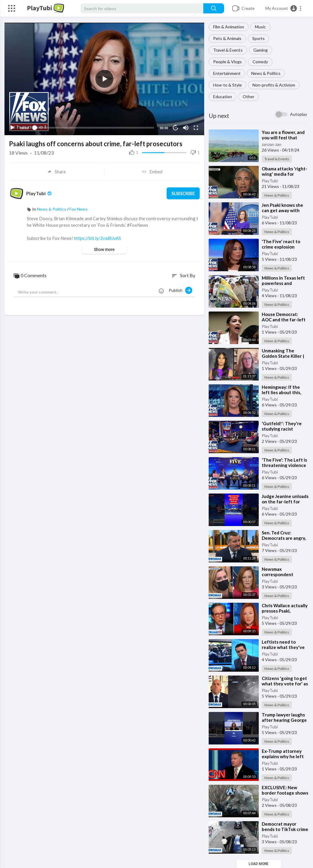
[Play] (12, 128)
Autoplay (299, 114)
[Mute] (186, 128)
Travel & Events (228, 50)
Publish (180, 290)
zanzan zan (272, 144)
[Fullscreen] (196, 128)
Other (248, 97)
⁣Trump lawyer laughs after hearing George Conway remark (284, 720)
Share (56, 172)
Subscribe (183, 193)
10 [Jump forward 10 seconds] (176, 128)
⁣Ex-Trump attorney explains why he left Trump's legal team (283, 756)
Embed (152, 172)
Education (223, 97)
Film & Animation (229, 27)
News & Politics (266, 73)
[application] (104, 79)
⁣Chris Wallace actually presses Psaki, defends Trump (285, 611)
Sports (258, 38)
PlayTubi (270, 181)
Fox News (79, 209)
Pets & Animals (227, 38)
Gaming (261, 50)
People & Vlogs (227, 62)
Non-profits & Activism (274, 85)
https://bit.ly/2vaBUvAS (97, 238)
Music (260, 27)
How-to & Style (227, 85)
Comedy (260, 62)
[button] (284, 8)
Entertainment (227, 73)
